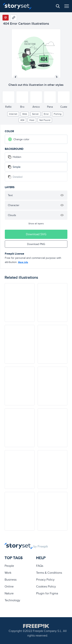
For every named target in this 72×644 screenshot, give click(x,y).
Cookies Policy (46, 586)
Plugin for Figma (47, 593)
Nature (9, 593)
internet (13, 114)
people (9, 566)
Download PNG (36, 244)
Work (8, 573)
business (11, 580)
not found (45, 120)
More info (23, 262)
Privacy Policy (45, 580)
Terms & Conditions (49, 573)
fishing (58, 114)
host (32, 120)
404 (22, 120)
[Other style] (8, 97)
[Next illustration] (57, 77)
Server (35, 114)
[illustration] (20, 302)
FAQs (40, 566)
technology (12, 600)
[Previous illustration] (16, 77)
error (46, 114)
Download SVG (36, 234)
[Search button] (58, 6)
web (25, 114)
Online (9, 586)
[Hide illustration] (62, 195)
